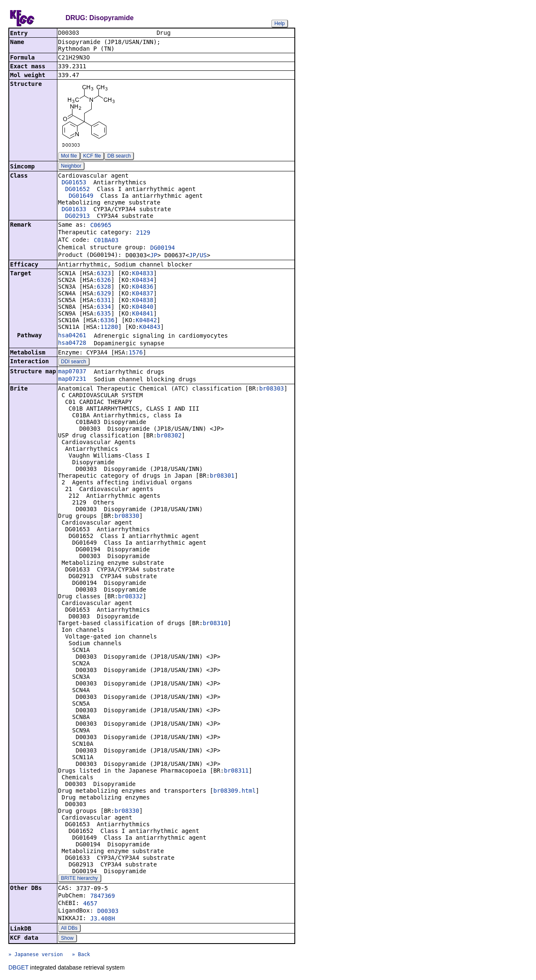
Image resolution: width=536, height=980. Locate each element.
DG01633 (74, 210)
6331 (104, 301)
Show (67, 939)
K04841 (143, 314)
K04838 (143, 301)
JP (154, 256)
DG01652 (77, 190)
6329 (104, 294)
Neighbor (71, 167)
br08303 (272, 389)
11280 (109, 328)
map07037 (72, 372)
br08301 (222, 476)
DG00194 (163, 248)
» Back (81, 955)
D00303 (108, 912)
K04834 (143, 281)
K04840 (143, 308)
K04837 (143, 294)
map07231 (72, 380)
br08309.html (234, 791)
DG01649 (81, 197)
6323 (104, 274)
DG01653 (74, 183)
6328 (104, 287)
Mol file (69, 157)
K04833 (143, 274)
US (203, 256)
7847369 (102, 897)
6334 (104, 308)
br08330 (127, 517)
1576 (136, 353)
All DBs (69, 929)
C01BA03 (106, 241)
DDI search (74, 362)
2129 (143, 233)
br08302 (169, 436)
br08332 (130, 597)
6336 (108, 321)
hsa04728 (72, 344)
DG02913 (77, 217)
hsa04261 (72, 336)
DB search (119, 157)
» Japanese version (36, 955)
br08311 (236, 771)
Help (280, 23)
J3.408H (102, 919)
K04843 (150, 328)
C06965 (101, 226)
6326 (104, 281)
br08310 (215, 624)
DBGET (18, 968)
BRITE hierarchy (80, 879)
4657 (90, 904)
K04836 (143, 287)
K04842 (146, 321)
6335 (104, 314)
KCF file (92, 157)
